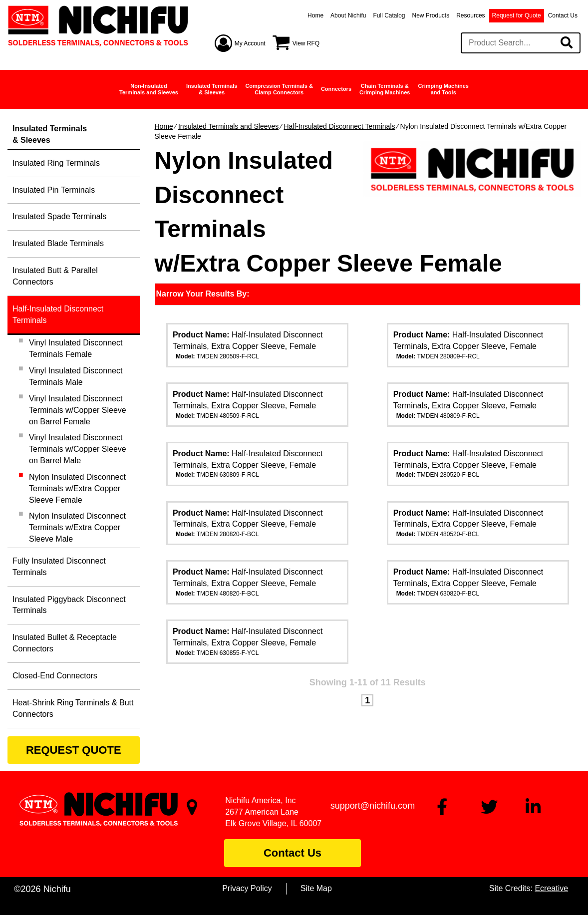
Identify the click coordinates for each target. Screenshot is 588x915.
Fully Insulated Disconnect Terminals (59, 567)
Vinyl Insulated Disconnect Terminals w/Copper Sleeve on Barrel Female (78, 410)
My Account (250, 43)
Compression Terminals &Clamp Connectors (279, 89)
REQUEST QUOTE (74, 750)
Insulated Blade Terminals (58, 243)
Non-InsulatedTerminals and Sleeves (149, 89)
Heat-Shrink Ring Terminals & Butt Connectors (73, 708)
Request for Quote (517, 15)
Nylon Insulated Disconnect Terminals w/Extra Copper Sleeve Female (77, 488)
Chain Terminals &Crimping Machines (385, 89)
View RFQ (306, 43)
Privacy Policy (247, 888)
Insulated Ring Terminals (56, 163)
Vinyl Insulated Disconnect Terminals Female (76, 348)
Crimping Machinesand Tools (443, 89)
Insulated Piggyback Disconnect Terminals (69, 605)
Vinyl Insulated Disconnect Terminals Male (76, 376)
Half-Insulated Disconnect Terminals (339, 126)
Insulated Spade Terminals (59, 216)
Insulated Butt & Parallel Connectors (55, 276)
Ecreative (551, 888)
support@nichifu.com (373, 806)
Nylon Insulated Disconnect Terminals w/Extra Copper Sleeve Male (77, 527)
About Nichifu (348, 15)
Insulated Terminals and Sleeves (228, 126)
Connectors (336, 89)
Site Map (316, 888)
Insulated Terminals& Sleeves (212, 89)
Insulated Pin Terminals (54, 190)
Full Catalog (389, 15)
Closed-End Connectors (55, 676)
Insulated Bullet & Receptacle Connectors (65, 643)
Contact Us (563, 15)
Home (315, 15)
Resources (470, 15)
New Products (431, 15)
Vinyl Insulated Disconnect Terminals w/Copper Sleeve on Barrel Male (78, 449)
